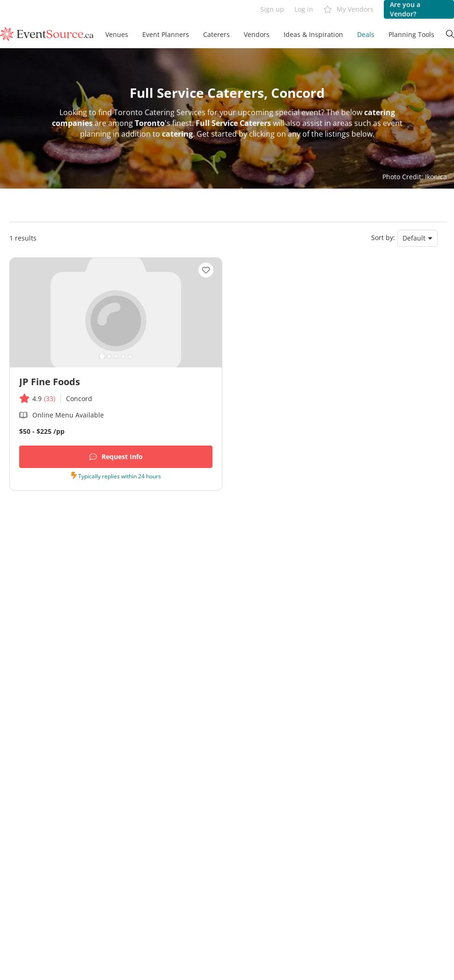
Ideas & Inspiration (313, 34)
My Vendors (348, 10)
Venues (117, 34)
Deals (366, 34)
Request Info (116, 457)
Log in (304, 9)
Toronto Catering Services (160, 112)
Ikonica (436, 177)
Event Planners (166, 34)
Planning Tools (411, 34)
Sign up (272, 9)
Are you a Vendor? (405, 9)
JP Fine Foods (50, 382)
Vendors (257, 34)
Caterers (216, 34)
